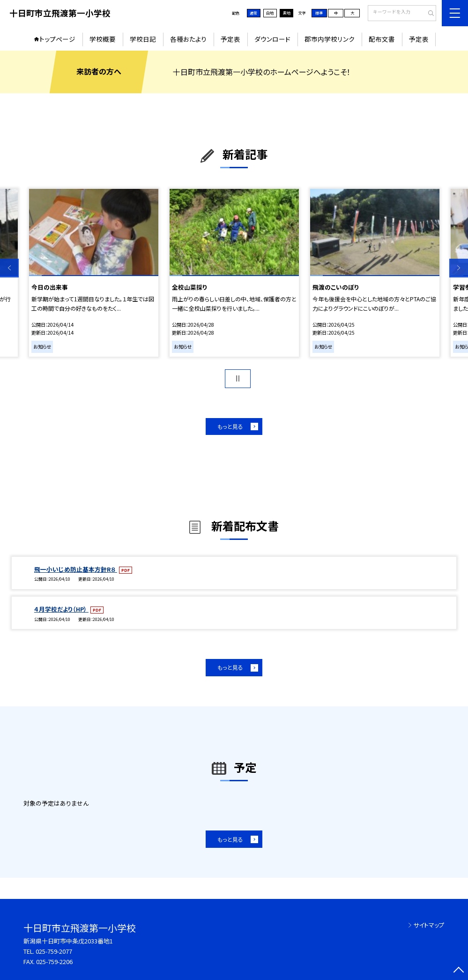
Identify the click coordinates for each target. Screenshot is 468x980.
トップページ (57, 39)
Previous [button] (9, 268)
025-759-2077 (54, 951)
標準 (319, 13)
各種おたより (188, 39)
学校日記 (143, 39)
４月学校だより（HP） (61, 609)
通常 (253, 13)
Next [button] (459, 268)
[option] (94, 273)
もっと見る (230, 426)
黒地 (287, 13)
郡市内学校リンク (330, 39)
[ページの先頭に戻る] (459, 971)
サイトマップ (429, 925)
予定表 (230, 39)
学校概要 (103, 39)
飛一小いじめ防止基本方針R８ (76, 569)
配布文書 (382, 39)
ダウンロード (272, 39)
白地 (270, 13)
